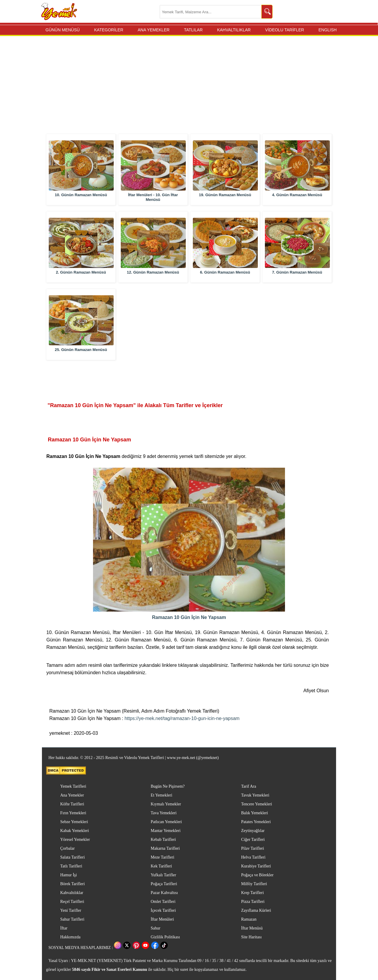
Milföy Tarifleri (254, 884)
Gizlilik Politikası (165, 937)
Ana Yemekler (72, 795)
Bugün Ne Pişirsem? (168, 786)
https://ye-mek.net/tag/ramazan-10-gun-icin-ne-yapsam (182, 718)
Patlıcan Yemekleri (166, 822)
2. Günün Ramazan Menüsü (81, 272)
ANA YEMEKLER (154, 30)
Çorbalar (67, 848)
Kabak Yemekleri (75, 831)
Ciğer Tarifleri (253, 840)
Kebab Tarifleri (163, 840)
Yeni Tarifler (71, 910)
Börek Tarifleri (72, 884)
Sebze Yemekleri (74, 822)
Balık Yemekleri (254, 813)
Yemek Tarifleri (73, 786)
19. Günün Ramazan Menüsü (225, 195)
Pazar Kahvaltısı (164, 893)
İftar (64, 928)
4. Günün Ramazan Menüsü (297, 195)
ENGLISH (327, 30)
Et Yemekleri (161, 795)
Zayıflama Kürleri (256, 910)
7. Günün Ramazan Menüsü (297, 272)
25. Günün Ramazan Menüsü (81, 350)
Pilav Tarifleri (252, 848)
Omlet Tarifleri (163, 902)
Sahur (155, 928)
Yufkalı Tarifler (163, 875)
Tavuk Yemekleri (255, 795)
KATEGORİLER (109, 30)
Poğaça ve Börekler (257, 875)
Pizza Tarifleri (253, 902)
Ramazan (249, 919)
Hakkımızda (70, 937)
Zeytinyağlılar (253, 831)
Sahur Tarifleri (72, 919)
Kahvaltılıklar (72, 893)
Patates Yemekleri (256, 822)
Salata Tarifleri (72, 857)
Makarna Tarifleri (165, 848)
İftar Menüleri (162, 919)
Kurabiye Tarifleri (256, 866)
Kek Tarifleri (161, 866)
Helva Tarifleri (253, 857)
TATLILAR (193, 30)
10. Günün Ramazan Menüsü (81, 195)
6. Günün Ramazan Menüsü (225, 272)
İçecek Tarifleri (163, 910)
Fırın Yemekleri (73, 813)
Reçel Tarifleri (72, 902)
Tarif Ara (249, 786)
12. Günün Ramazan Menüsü (153, 272)
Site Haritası (251, 937)
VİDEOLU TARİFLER (285, 30)
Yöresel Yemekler (75, 840)
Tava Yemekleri (164, 813)
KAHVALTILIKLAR (234, 30)
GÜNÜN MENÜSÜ (63, 30)
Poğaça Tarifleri (164, 884)
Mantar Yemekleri (166, 831)
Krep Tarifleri (252, 893)
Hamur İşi (69, 875)
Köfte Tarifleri (72, 804)
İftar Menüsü (252, 928)
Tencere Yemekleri (256, 804)
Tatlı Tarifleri (71, 866)
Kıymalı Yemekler (166, 804)
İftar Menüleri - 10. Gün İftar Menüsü (153, 197)
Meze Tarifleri (162, 857)
